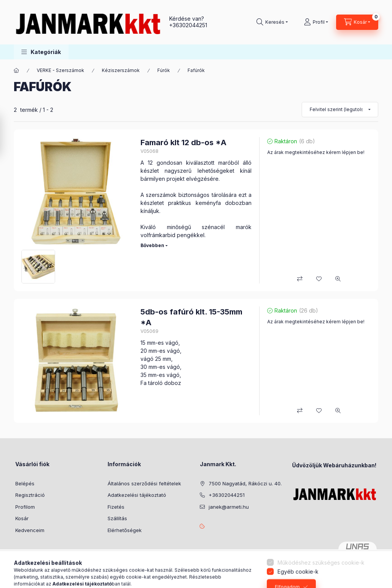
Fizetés (116, 507)
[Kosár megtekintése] (357, 22)
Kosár (22, 518)
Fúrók (164, 70)
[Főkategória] (16, 70)
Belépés (25, 483)
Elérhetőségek (125, 530)
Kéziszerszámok (121, 70)
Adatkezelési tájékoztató (137, 495)
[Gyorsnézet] (338, 279)
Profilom (25, 507)
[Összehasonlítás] (300, 279)
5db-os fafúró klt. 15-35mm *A (191, 317)
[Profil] (316, 22)
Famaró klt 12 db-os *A (184, 142)
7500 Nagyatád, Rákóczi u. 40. (245, 483)
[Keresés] (272, 22)
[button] (41, 52)
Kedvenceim (30, 530)
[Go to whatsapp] (374, 566)
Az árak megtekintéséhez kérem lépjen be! (316, 152)
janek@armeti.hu (229, 507)
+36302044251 (188, 25)
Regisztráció (30, 495)
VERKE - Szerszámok (60, 70)
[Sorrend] (340, 110)
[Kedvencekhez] (319, 279)
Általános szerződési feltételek (144, 483)
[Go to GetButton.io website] (374, 580)
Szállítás (117, 518)
